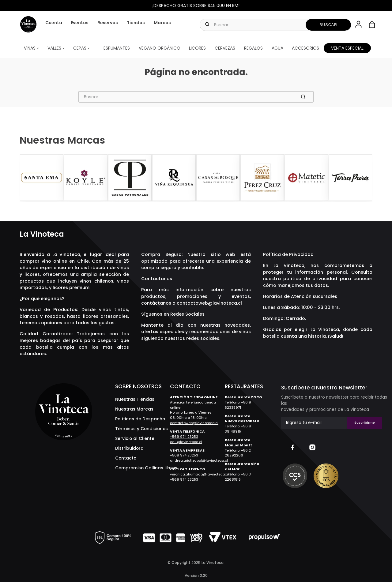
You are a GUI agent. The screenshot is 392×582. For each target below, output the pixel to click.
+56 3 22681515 (238, 477)
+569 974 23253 (184, 437)
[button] (359, 25)
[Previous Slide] (25, 178)
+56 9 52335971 (238, 405)
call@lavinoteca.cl (186, 442)
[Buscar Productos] (328, 25)
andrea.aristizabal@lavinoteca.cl (199, 460)
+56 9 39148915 (238, 429)
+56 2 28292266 (238, 453)
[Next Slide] (367, 178)
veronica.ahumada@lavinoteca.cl (199, 474)
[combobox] (275, 25)
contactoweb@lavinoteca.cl (209, 303)
